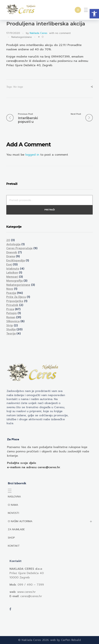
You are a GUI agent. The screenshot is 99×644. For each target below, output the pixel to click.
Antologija (13, 244)
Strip (10, 325)
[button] (94, 14)
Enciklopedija (16, 261)
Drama (11, 256)
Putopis (12, 313)
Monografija (14, 281)
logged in (33, 155)
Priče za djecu (16, 297)
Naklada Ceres (39, 33)
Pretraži (50, 210)
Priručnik (12, 305)
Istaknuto (13, 269)
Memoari (12, 277)
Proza (10, 309)
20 (8, 240)
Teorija (11, 334)
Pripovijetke (15, 301)
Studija (11, 329)
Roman (11, 317)
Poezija (11, 293)
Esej (9, 264)
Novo (10, 289)
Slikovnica (13, 321)
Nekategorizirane (18, 285)
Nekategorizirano (22, 37)
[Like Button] (39, 37)
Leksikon (12, 273)
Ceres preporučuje (19, 248)
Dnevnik (12, 252)
